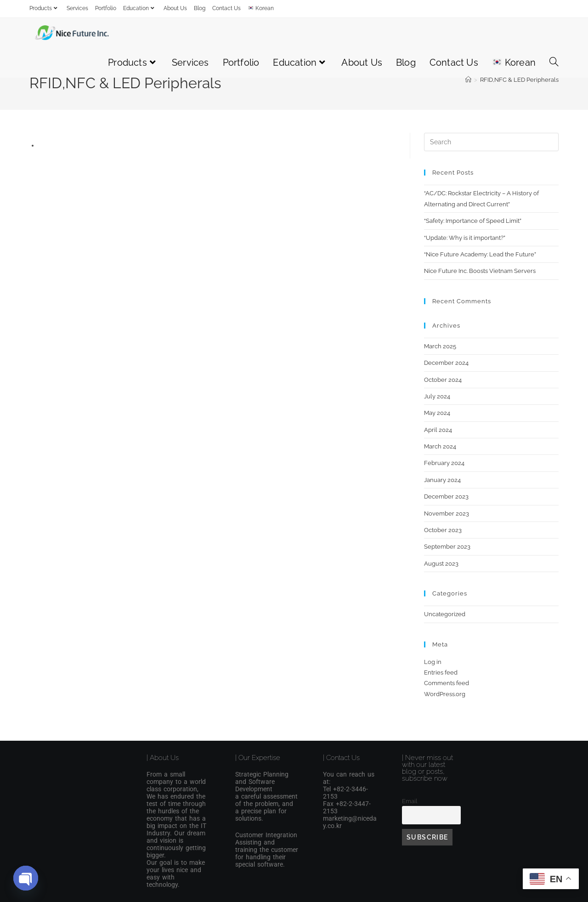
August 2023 (441, 564)
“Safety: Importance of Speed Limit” (473, 221)
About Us (175, 8)
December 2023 (446, 496)
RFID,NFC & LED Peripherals (519, 80)
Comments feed (447, 683)
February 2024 (444, 463)
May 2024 (437, 413)
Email (410, 801)
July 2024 (437, 396)
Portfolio (106, 8)
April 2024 (438, 430)
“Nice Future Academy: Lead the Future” (480, 254)
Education (140, 8)
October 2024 (443, 380)
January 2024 (442, 480)
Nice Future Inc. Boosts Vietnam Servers (480, 271)
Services (77, 8)
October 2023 (443, 530)
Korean (261, 8)
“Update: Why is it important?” (465, 238)
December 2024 (446, 363)
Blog (200, 8)
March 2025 (440, 346)
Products (45, 8)
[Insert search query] (491, 142)
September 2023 (447, 547)
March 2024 (440, 446)
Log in (433, 662)
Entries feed (441, 672)
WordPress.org (445, 694)
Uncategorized (445, 614)
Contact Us (226, 8)
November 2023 (447, 513)
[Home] (468, 80)
